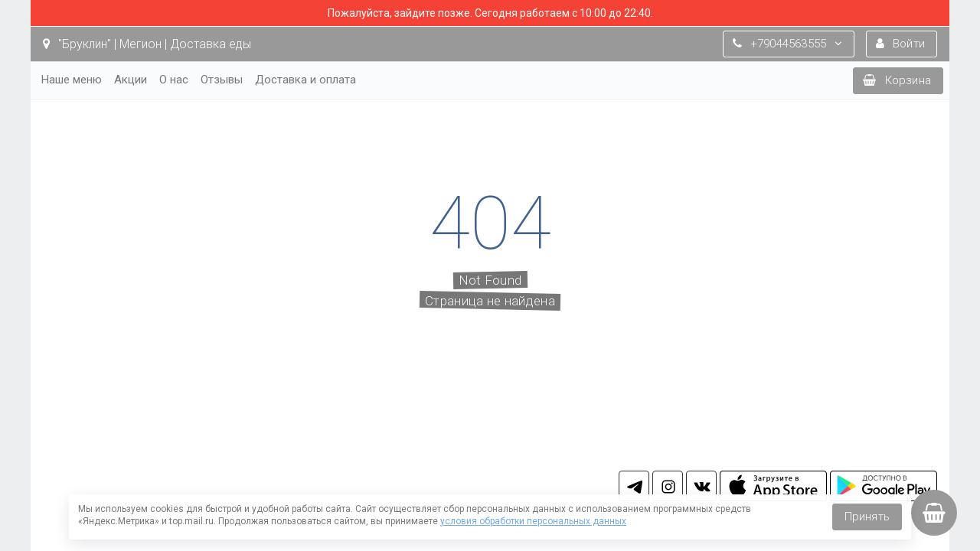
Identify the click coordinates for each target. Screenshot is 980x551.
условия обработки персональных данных (533, 521)
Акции (131, 80)
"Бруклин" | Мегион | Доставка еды (147, 44)
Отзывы (222, 80)
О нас (174, 80)
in (668, 486)
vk (701, 486)
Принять (867, 517)
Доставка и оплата (305, 80)
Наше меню (72, 80)
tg (634, 486)
